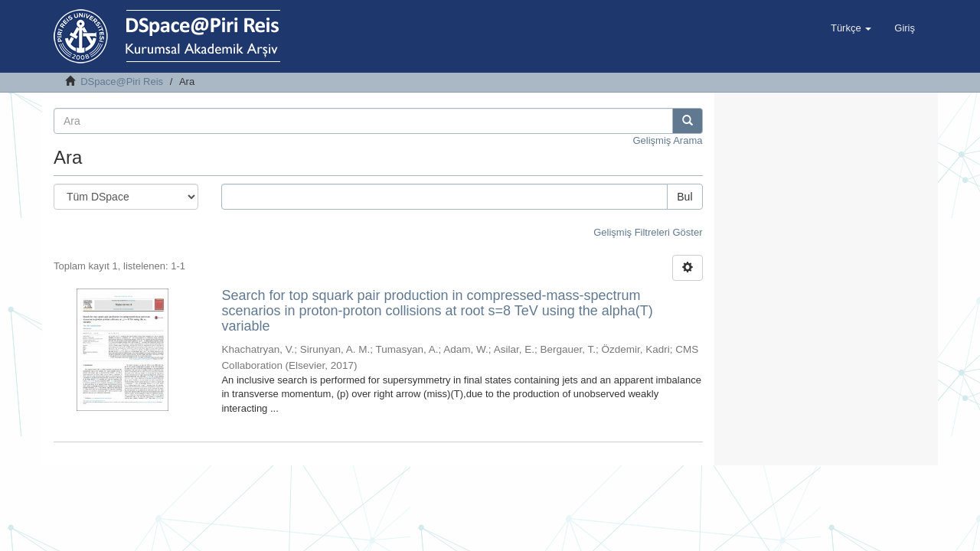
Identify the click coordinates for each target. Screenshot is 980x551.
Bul (684, 197)
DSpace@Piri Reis (122, 82)
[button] (851, 28)
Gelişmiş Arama (667, 140)
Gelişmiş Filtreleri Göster (648, 232)
